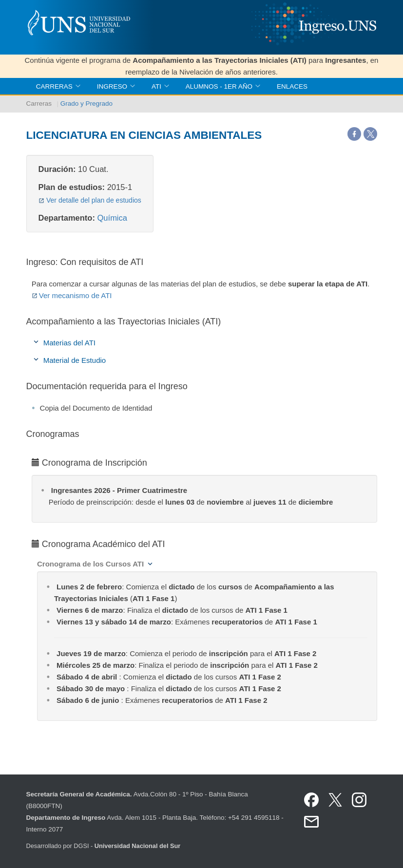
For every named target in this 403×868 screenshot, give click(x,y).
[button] (95, 564)
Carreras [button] (58, 86)
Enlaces (292, 86)
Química (112, 218)
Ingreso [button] (116, 86)
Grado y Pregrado (86, 104)
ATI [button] (160, 86)
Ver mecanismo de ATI (72, 295)
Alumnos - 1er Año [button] (223, 86)
